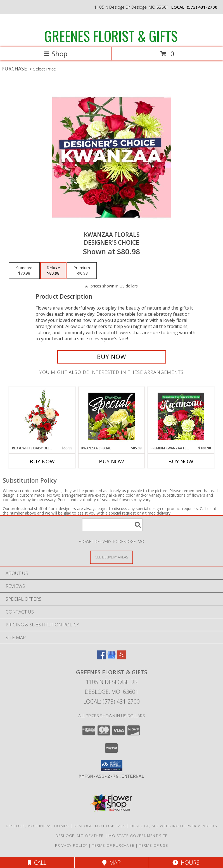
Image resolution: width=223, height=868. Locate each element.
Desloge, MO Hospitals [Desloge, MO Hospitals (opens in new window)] (100, 826)
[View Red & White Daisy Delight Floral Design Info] (42, 416)
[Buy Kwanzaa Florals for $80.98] (112, 357)
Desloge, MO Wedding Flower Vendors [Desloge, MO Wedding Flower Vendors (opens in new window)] (174, 826)
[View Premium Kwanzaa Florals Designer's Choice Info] (181, 416)
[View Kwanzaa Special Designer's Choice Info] (112, 416)
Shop (56, 54)
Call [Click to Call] (37, 863)
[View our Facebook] (101, 658)
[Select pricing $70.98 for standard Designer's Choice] (24, 271)
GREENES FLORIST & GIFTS (111, 36)
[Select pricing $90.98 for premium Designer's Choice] (82, 271)
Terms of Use (153, 845)
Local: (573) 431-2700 (111, 701)
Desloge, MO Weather (80, 836)
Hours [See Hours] (186, 863)
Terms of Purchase (113, 845)
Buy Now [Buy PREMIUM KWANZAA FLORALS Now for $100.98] (181, 461)
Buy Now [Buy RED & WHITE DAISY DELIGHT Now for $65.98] (42, 461)
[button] (112, 766)
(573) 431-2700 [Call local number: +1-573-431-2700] (202, 7)
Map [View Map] (111, 863)
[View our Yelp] (122, 658)
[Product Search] (112, 525)
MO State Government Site (138, 836)
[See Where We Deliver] (111, 557)
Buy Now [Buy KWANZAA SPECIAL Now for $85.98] (111, 461)
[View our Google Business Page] (111, 658)
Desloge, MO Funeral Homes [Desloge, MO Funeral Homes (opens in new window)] (37, 826)
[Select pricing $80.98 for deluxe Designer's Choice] (53, 271)
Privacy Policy (71, 845)
